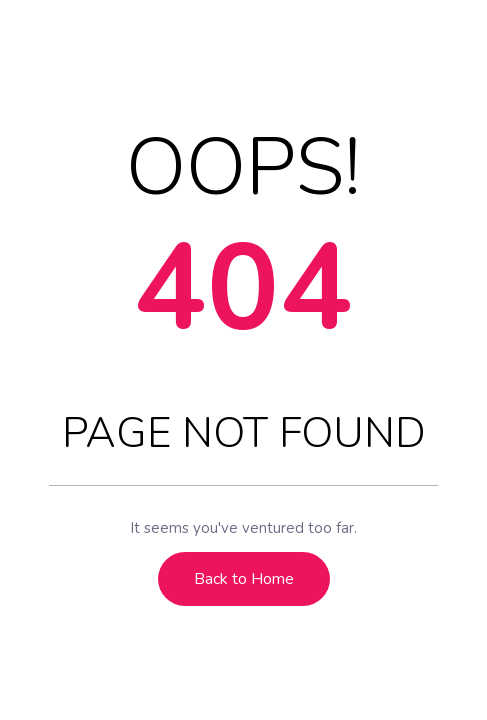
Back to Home (244, 579)
